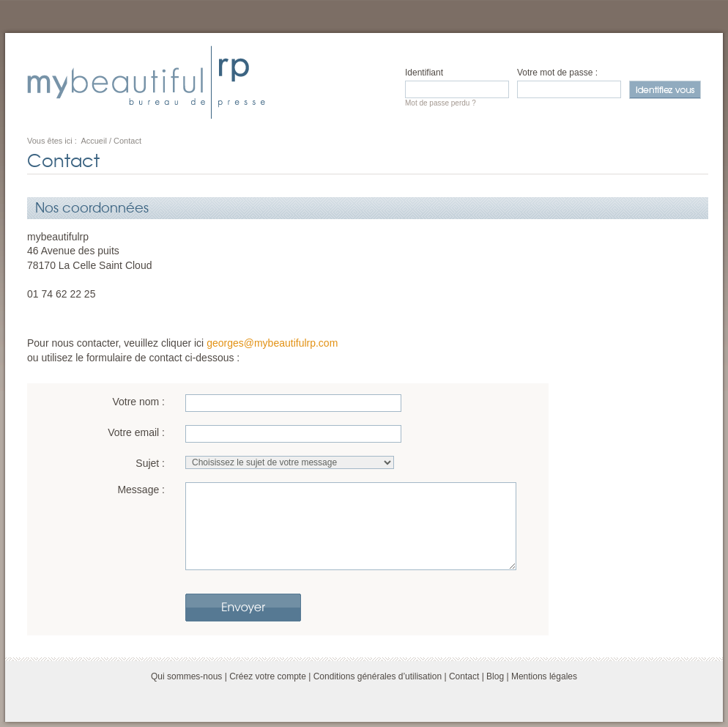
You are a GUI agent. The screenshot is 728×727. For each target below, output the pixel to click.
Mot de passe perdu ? (441, 103)
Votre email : (136, 432)
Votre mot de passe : (557, 73)
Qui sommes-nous (186, 676)
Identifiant (424, 73)
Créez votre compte (268, 676)
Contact (464, 676)
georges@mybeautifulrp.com (272, 343)
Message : (141, 490)
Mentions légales (544, 676)
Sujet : (150, 463)
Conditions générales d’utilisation (378, 676)
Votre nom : (138, 402)
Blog (495, 676)
